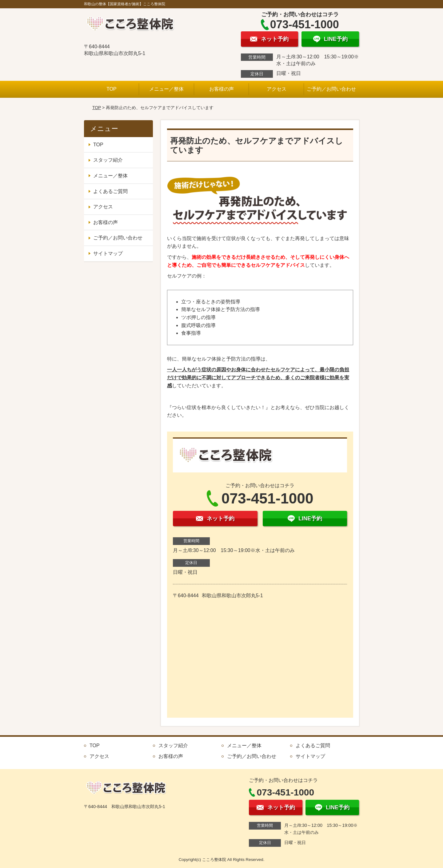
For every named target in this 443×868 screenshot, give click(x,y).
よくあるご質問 (110, 191)
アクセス (277, 89)
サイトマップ (108, 253)
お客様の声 (221, 89)
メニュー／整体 (166, 89)
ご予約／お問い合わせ (331, 89)
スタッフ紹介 (108, 160)
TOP (112, 89)
